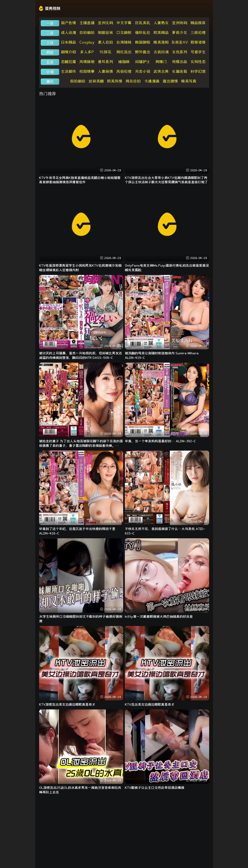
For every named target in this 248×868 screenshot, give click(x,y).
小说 (50, 72)
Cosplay (87, 42)
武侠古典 (161, 71)
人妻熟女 (161, 23)
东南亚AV (180, 42)
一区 (50, 23)
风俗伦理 (124, 71)
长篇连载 (180, 71)
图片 (50, 82)
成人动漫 (68, 32)
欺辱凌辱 (198, 42)
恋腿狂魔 (68, 62)
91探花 (105, 52)
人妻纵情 (105, 71)
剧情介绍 (68, 52)
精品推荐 (198, 23)
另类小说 (143, 71)
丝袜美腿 (96, 81)
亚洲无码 (105, 23)
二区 (50, 33)
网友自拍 (133, 81)
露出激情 (170, 81)
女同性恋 (198, 62)
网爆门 (161, 62)
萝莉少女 (180, 32)
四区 (50, 52)
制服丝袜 (105, 32)
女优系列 (180, 52)
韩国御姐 (143, 42)
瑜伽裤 (124, 62)
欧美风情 (115, 81)
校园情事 (87, 71)
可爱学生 (198, 52)
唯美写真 (189, 81)
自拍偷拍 (87, 32)
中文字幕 (124, 23)
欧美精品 (161, 32)
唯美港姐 (161, 42)
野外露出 (143, 52)
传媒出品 (180, 62)
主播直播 (87, 23)
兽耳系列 (105, 62)
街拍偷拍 (78, 81)
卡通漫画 (152, 81)
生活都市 (68, 71)
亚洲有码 (180, 23)
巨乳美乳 (143, 23)
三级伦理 (198, 32)
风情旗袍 (87, 62)
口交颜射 (124, 32)
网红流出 (124, 52)
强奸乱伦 (143, 32)
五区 (50, 62)
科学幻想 (198, 71)
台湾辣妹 (124, 42)
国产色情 (68, 23)
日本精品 (68, 42)
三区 (50, 43)
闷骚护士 (143, 62)
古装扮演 (161, 52)
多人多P (87, 52)
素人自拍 (105, 42)
